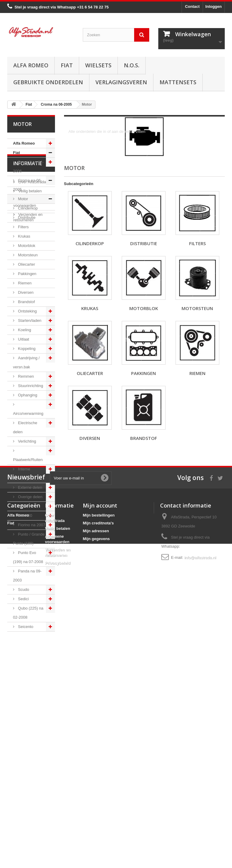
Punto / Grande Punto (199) (29, 539)
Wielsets (98, 65)
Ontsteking (27, 311)
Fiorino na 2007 (31, 525)
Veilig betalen (29, 675)
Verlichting (27, 441)
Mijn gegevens (96, 806)
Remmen (25, 376)
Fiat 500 (25, 516)
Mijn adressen (96, 798)
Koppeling (26, 349)
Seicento (25, 627)
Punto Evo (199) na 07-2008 (28, 557)
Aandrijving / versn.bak (26, 362)
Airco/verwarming (28, 413)
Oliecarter (26, 264)
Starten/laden (29, 320)
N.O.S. (132, 65)
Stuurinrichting (30, 386)
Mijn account (100, 772)
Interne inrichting (22, 474)
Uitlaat (23, 339)
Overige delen (30, 497)
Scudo (23, 589)
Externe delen (30, 487)
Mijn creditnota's (98, 790)
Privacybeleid (58, 830)
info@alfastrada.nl (200, 824)
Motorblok (26, 246)
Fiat (67, 65)
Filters (23, 227)
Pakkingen (27, 274)
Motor (23, 199)
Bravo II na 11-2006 (28, 167)
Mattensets (178, 82)
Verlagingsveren (121, 82)
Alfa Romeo (31, 65)
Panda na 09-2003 (27, 576)
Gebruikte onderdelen (48, 82)
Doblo (23, 506)
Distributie (26, 218)
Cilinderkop (27, 208)
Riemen (24, 283)
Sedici (23, 599)
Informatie (28, 650)
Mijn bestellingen (99, 782)
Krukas (24, 236)
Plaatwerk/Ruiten (28, 460)
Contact (192, 6)
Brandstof (26, 302)
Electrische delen (25, 427)
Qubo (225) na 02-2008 (28, 613)
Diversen (25, 292)
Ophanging (27, 395)
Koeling (24, 330)
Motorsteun (27, 255)
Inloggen (214, 6)
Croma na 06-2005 (27, 185)
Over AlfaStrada (32, 666)
